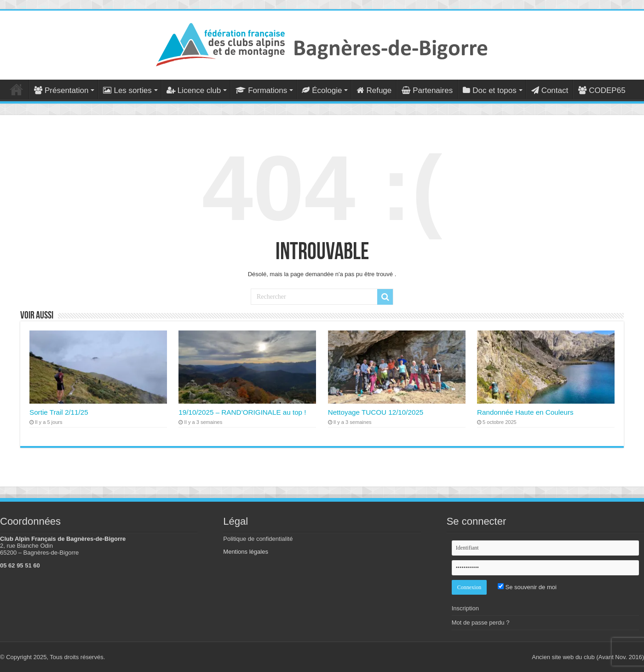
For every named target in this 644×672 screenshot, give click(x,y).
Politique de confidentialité (258, 539)
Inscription (465, 608)
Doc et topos (489, 90)
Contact (550, 90)
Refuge (374, 90)
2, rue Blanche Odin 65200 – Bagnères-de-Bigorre (39, 549)
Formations (261, 90)
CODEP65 (602, 90)
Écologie (322, 90)
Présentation (61, 90)
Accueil (17, 89)
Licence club (194, 90)
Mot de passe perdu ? (481, 623)
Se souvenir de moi (527, 587)
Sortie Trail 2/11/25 (59, 412)
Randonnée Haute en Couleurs (525, 412)
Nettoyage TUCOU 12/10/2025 (376, 412)
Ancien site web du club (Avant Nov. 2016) (588, 657)
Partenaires (427, 90)
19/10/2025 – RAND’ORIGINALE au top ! (242, 412)
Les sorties (127, 90)
